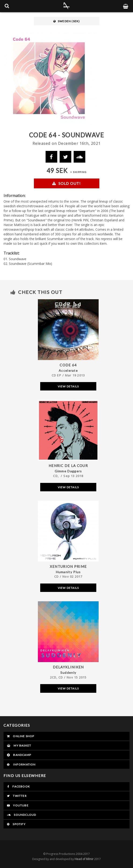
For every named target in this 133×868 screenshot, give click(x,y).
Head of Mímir (84, 859)
